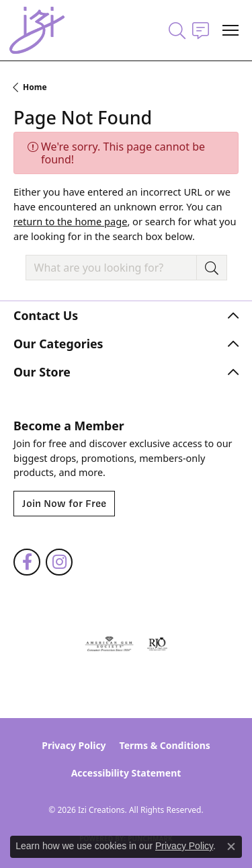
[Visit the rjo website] (157, 644)
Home (35, 87)
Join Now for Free (64, 504)
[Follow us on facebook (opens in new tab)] (27, 562)
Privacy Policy (74, 745)
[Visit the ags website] (110, 644)
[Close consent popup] (231, 846)
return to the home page (70, 221)
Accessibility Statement (126, 773)
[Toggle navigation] (230, 30)
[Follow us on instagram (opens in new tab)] (59, 562)
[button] (177, 30)
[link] (201, 30)
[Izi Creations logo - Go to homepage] (37, 30)
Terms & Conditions (165, 745)
